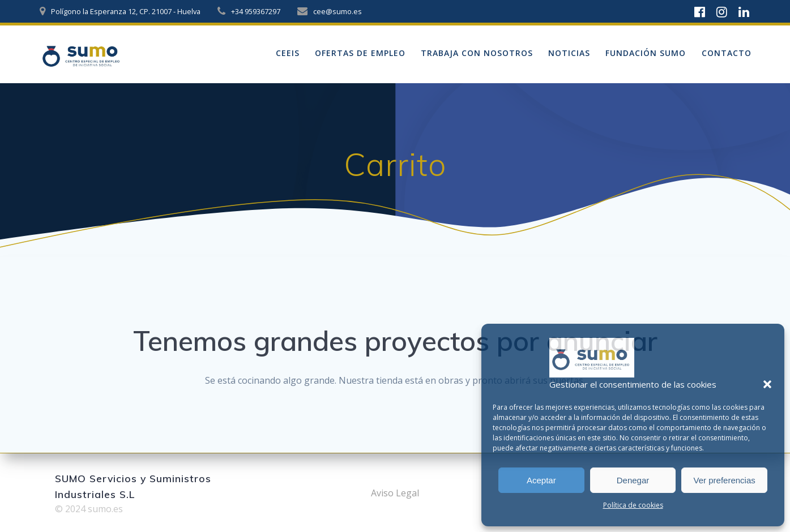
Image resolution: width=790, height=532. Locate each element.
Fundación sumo (646, 53)
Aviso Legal (395, 493)
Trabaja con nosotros (477, 53)
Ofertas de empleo (360, 53)
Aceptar (541, 480)
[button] (767, 384)
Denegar (633, 480)
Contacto (727, 53)
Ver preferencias (725, 480)
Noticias (569, 53)
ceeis (288, 53)
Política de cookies (633, 505)
